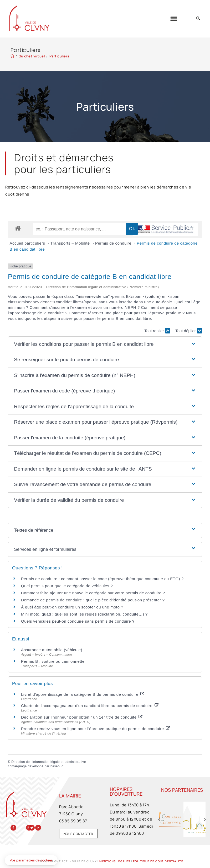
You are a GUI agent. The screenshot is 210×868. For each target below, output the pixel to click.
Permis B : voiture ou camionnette (53, 661)
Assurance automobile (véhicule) (52, 650)
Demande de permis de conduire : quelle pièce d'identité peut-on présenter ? (93, 600)
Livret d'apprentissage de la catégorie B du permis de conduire (83, 694)
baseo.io (57, 766)
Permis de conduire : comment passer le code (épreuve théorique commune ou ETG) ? (102, 579)
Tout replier (157, 331)
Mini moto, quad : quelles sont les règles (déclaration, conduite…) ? (84, 614)
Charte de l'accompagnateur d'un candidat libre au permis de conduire (90, 706)
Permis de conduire (114, 243)
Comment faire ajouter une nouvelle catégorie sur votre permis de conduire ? (93, 593)
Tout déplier (189, 331)
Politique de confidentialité (158, 861)
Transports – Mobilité (71, 243)
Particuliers (59, 56)
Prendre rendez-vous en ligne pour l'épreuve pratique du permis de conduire (95, 729)
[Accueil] (12, 56)
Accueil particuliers (28, 243)
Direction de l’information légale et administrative (49, 762)
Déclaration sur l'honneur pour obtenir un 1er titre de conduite (82, 717)
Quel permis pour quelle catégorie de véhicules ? (67, 586)
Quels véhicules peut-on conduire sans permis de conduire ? (78, 621)
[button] (174, 19)
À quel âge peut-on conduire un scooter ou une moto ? (72, 607)
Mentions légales (115, 861)
